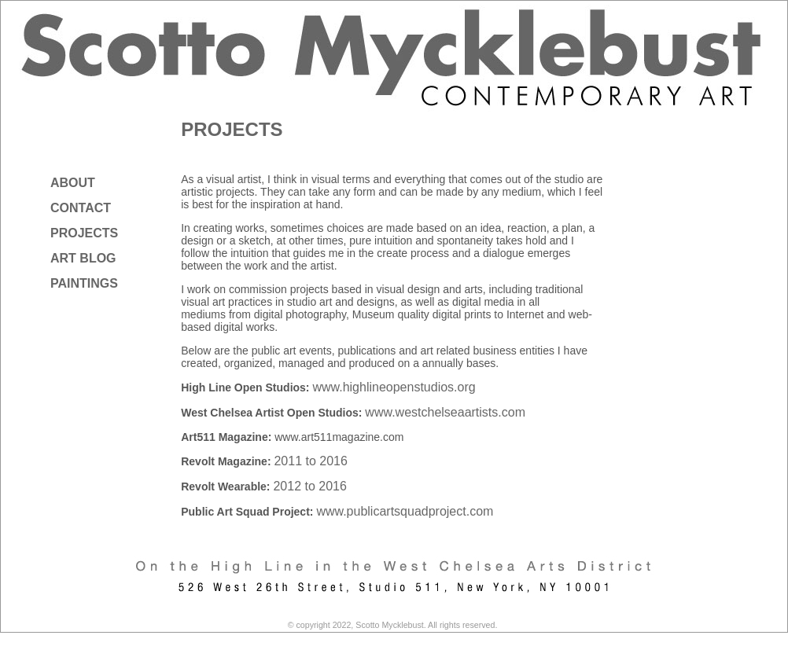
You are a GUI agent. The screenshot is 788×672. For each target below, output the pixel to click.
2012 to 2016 (309, 486)
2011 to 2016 (310, 461)
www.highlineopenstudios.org (394, 387)
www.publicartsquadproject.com (405, 511)
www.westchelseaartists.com (445, 412)
